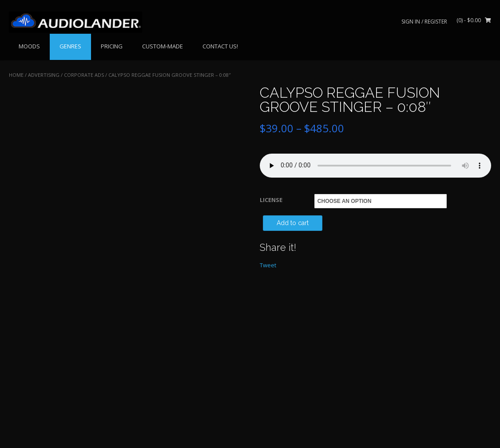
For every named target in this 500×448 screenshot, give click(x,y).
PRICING (112, 46)
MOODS (29, 46)
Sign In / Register (424, 22)
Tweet (268, 265)
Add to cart (293, 223)
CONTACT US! (220, 46)
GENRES (70, 46)
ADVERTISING (44, 75)
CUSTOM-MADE (163, 46)
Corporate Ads (84, 75)
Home (16, 75)
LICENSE (271, 200)
